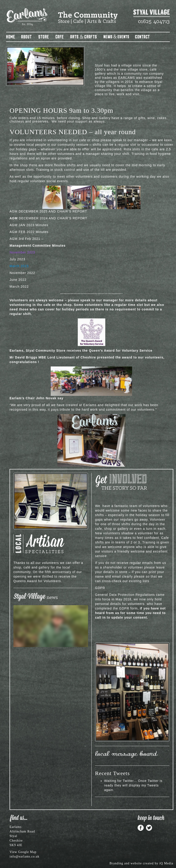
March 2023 (19, 266)
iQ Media (166, 863)
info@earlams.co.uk (24, 856)
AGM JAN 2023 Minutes (29, 225)
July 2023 (17, 259)
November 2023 (22, 252)
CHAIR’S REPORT (72, 211)
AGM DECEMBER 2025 (29, 211)
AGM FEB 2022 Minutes (29, 232)
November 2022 (22, 273)
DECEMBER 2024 (29, 218)
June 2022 (18, 280)
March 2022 (19, 287)
